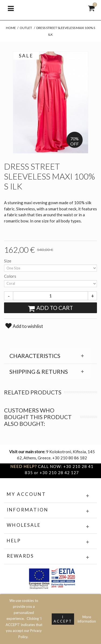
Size (8, 261)
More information (87, 619)
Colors (11, 276)
